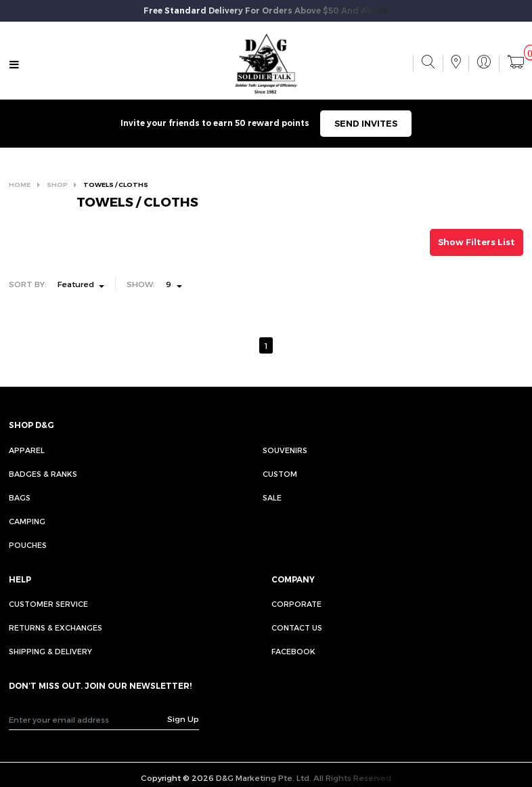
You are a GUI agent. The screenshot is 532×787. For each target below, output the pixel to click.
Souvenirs (285, 450)
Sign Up (183, 719)
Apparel (27, 450)
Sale (272, 497)
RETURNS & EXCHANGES (56, 628)
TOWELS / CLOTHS (116, 185)
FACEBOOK (293, 651)
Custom (280, 474)
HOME (20, 185)
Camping (27, 521)
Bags (20, 497)
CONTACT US (297, 628)
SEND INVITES (366, 124)
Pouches (28, 545)
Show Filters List (476, 242)
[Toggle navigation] (14, 65)
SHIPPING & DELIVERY (50, 651)
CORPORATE (296, 604)
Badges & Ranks (43, 474)
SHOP (57, 185)
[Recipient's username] (89, 720)
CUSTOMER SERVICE (48, 604)
